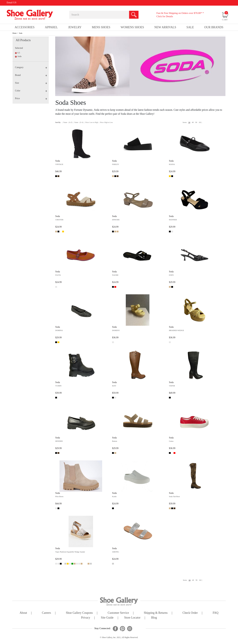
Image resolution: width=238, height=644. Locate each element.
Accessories (25, 27)
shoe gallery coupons (79, 613)
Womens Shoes (132, 27)
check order (190, 613)
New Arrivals (165, 27)
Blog (154, 618)
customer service (118, 613)
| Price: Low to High (91, 122)
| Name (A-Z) (67, 122)
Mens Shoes (101, 27)
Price (31, 98)
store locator (132, 618)
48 (193, 122)
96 (196, 122)
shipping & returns (156, 613)
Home (15, 33)
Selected (19, 48)
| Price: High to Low (106, 122)
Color (31, 91)
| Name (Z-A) (78, 122)
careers (47, 613)
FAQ (216, 613)
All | (200, 122)
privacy (86, 618)
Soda (21, 33)
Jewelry (75, 27)
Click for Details (165, 16)
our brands (214, 27)
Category (31, 67)
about (23, 613)
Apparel (51, 27)
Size (31, 83)
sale (190, 27)
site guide (107, 618)
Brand (31, 75)
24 (189, 122)
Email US (11, 2)
